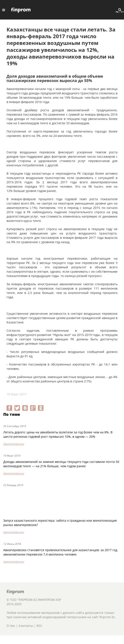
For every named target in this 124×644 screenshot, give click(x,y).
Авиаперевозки (14, 444)
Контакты (26, 626)
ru (117, 12)
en (122, 12)
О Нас (11, 626)
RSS (39, 626)
